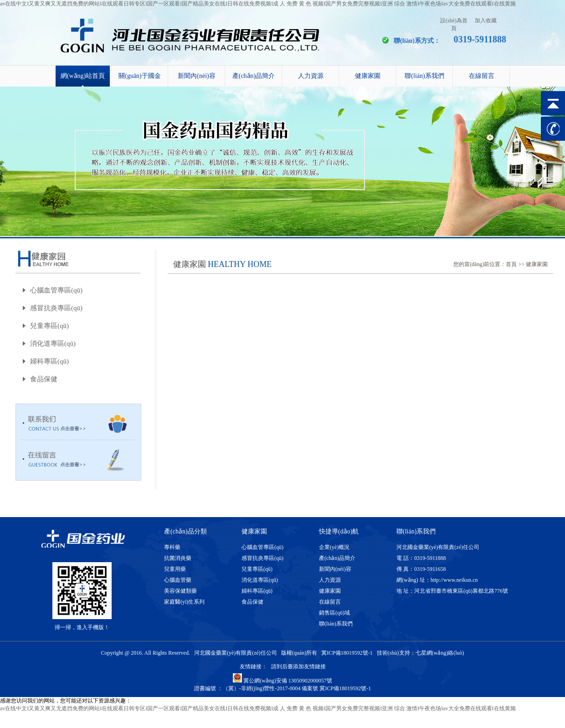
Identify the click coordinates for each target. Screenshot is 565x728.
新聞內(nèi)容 (196, 76)
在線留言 (482, 76)
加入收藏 (486, 21)
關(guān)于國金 (140, 76)
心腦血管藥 (178, 580)
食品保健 (44, 379)
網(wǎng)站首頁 (83, 76)
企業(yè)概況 (334, 547)
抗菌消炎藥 (178, 558)
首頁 (511, 264)
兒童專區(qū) (49, 326)
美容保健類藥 (180, 591)
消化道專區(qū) (53, 343)
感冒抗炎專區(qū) (56, 308)
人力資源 (311, 76)
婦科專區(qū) (49, 361)
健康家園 (368, 76)
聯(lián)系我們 (424, 76)
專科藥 (172, 547)
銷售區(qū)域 (334, 613)
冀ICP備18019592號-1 (347, 653)
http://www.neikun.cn (454, 580)
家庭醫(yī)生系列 (184, 602)
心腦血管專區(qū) (56, 290)
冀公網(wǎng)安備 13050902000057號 (282, 681)
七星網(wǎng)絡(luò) (440, 653)
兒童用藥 (175, 569)
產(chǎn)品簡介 (254, 76)
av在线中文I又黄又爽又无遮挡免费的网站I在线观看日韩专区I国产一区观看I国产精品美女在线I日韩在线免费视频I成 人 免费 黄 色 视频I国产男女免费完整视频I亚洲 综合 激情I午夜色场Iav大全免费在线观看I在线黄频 (258, 4)
